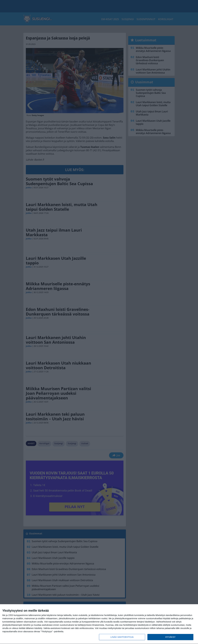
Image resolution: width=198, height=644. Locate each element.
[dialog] (99, 624)
